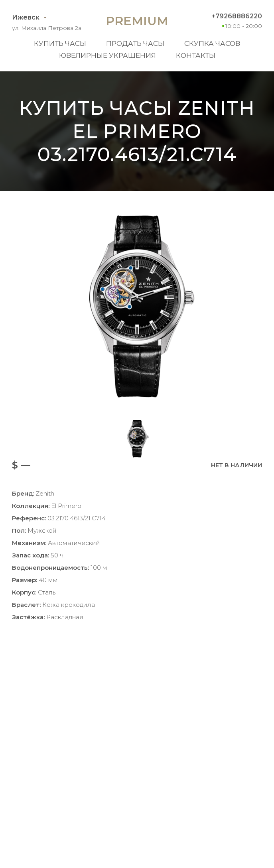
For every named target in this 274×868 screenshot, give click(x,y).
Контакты (196, 55)
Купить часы (60, 43)
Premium (137, 21)
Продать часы (135, 43)
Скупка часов (212, 43)
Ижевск (26, 17)
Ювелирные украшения (107, 55)
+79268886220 (237, 16)
